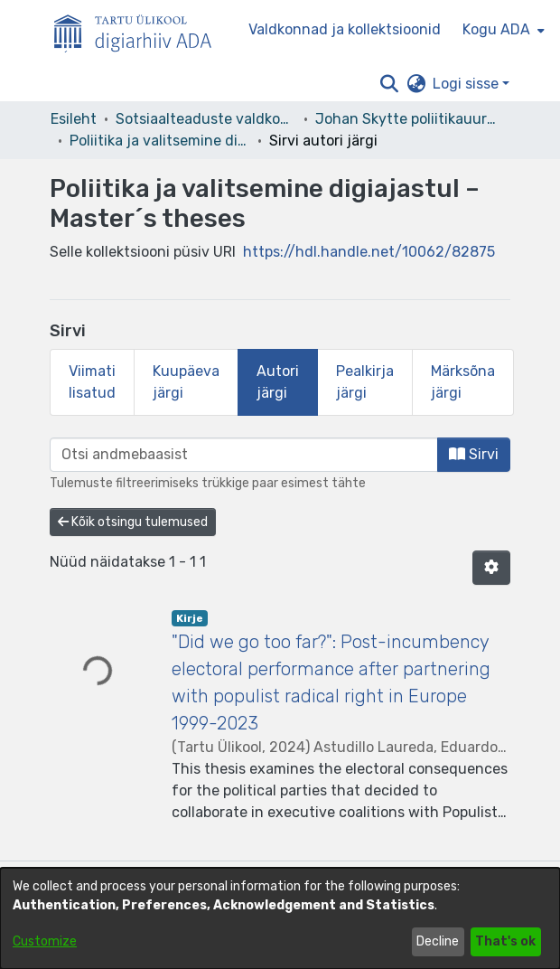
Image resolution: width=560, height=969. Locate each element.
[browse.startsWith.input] (244, 455)
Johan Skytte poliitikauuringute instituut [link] (406, 119)
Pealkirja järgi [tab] (365, 382)
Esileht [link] (74, 119)
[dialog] (280, 918)
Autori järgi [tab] (278, 382)
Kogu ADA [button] (496, 29)
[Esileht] (140, 30)
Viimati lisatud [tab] (92, 382)
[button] (389, 84)
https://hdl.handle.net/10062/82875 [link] (369, 252)
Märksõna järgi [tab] (463, 382)
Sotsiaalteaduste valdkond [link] (206, 119)
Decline (438, 941)
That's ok (505, 941)
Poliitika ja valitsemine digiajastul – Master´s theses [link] (160, 141)
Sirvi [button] (474, 454)
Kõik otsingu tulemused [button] (133, 522)
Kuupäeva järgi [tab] (186, 382)
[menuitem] (502, 30)
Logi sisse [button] (467, 84)
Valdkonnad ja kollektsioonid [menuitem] (345, 29)
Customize (45, 941)
